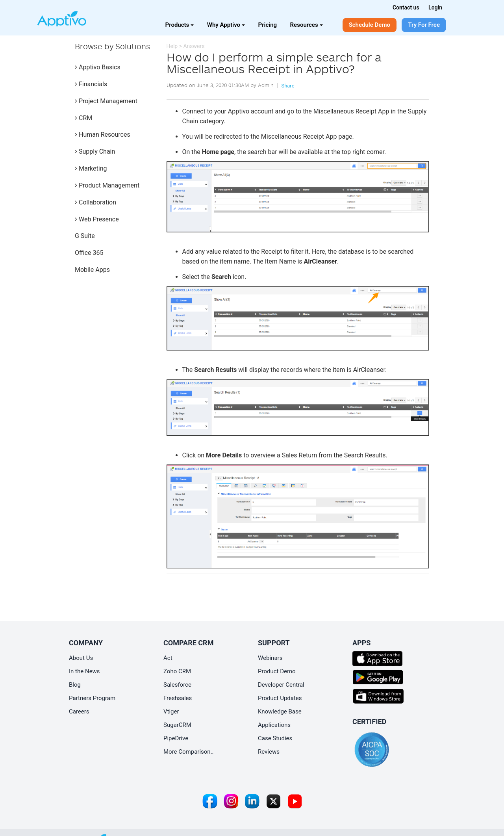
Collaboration (95, 202)
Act (168, 658)
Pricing (268, 25)
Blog (75, 685)
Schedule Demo (370, 25)
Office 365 (89, 253)
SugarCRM (177, 725)
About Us (81, 658)
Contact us (406, 7)
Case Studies (275, 738)
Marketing (91, 168)
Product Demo (277, 671)
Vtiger (171, 712)
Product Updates (280, 698)
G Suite (85, 236)
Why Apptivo (226, 25)
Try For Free (424, 25)
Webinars (270, 658)
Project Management (106, 101)
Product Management (107, 185)
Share (288, 86)
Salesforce (177, 685)
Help (172, 46)
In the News (84, 671)
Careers (79, 712)
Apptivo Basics (98, 67)
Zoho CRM (177, 671)
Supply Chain (95, 151)
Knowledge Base (280, 712)
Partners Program (92, 698)
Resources (307, 25)
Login (435, 7)
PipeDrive (176, 738)
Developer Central (281, 685)
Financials (91, 84)
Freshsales (178, 698)
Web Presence (97, 219)
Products (180, 25)
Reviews (269, 752)
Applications (274, 725)
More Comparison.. (189, 752)
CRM (83, 118)
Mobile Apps (92, 270)
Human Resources (103, 135)
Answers (194, 46)
